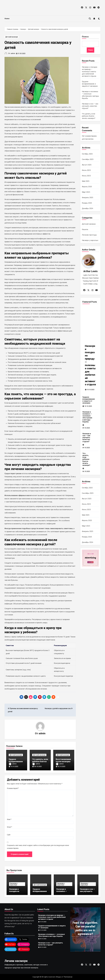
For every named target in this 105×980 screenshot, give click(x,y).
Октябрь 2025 (87, 154)
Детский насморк (12, 37)
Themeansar (68, 977)
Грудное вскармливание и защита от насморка (90, 84)
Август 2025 (87, 165)
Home (7, 19)
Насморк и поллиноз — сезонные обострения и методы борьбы (87, 417)
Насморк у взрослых (90, 240)
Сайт (9, 835)
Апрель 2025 (87, 187)
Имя (9, 819)
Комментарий (13, 788)
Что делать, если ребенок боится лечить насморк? (40, 761)
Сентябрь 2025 (88, 159)
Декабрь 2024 (87, 208)
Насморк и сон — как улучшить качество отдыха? (90, 106)
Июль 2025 (86, 170)
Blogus (59, 977)
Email (9, 827)
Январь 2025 (87, 203)
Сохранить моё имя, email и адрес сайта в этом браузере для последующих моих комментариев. (38, 847)
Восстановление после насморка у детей (64, 761)
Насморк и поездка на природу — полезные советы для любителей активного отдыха (90, 72)
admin (13, 53)
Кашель (85, 229)
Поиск (85, 37)
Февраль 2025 (88, 198)
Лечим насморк (16, 961)
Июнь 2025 (86, 176)
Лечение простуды (89, 235)
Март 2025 (86, 192)
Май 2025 (86, 181)
